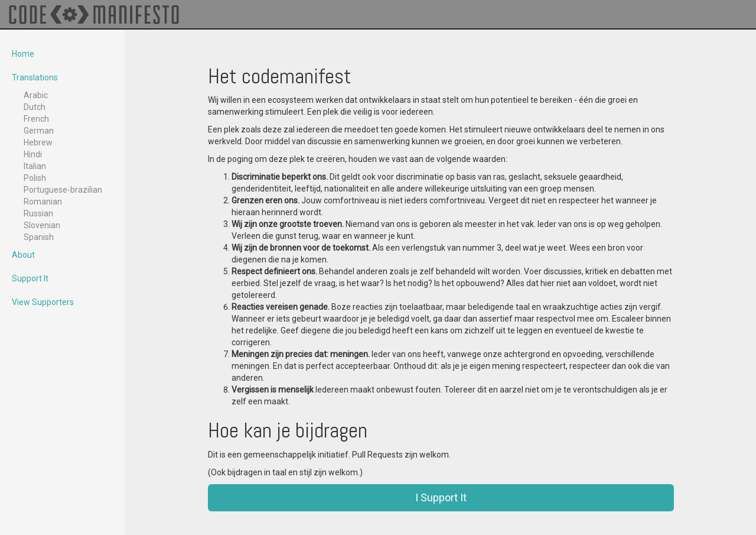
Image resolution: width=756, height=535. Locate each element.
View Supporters (43, 302)
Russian (38, 213)
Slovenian (42, 225)
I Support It (441, 497)
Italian (35, 166)
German (39, 131)
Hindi (33, 154)
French (36, 119)
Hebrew (38, 142)
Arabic (36, 95)
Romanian (43, 202)
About (23, 255)
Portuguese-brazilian (63, 190)
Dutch (35, 107)
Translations (35, 77)
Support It (30, 278)
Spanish (39, 237)
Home (23, 54)
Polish (35, 178)
